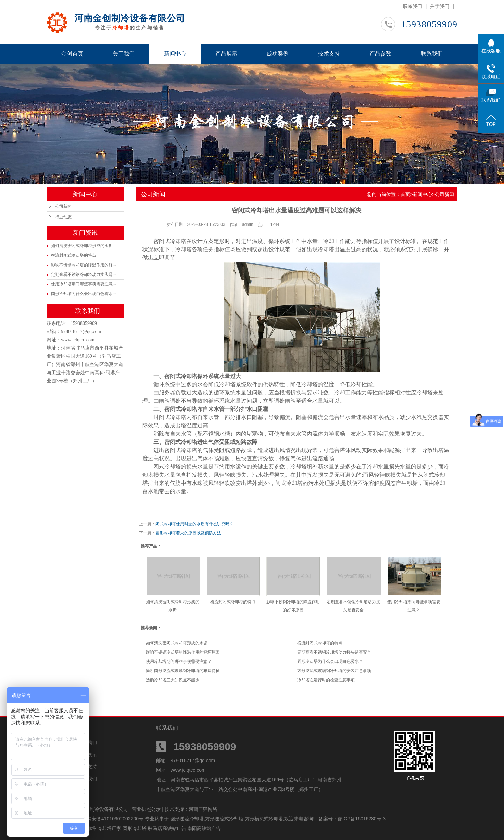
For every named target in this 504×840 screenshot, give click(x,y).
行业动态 (63, 217)
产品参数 (380, 54)
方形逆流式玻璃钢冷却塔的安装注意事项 (334, 671)
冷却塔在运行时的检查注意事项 (326, 680)
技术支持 (329, 54)
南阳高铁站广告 (204, 828)
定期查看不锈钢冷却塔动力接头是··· (84, 275)
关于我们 (440, 6)
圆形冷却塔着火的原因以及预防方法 (188, 533)
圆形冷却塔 (135, 828)
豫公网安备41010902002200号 (110, 819)
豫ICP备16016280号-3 (362, 819)
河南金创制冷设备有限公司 (130, 18)
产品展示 (226, 54)
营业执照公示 (146, 809)
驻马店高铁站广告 (168, 828)
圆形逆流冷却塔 (187, 819)
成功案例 (278, 54)
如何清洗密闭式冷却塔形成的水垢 (82, 246)
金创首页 (72, 54)
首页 (405, 194)
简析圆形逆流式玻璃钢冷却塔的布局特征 (183, 671)
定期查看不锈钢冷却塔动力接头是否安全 (334, 652)
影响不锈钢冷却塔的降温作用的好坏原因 (183, 652)
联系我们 (413, 6)
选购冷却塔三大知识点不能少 (173, 680)
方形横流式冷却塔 (264, 819)
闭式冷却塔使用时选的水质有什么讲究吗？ (194, 524)
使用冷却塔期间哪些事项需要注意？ (179, 661)
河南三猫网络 (203, 809)
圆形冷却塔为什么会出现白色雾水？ (330, 661)
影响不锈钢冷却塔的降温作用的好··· (84, 265)
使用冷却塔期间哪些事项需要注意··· (84, 284)
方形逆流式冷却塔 (224, 819)
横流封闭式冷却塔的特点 (74, 255)
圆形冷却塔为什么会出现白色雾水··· (84, 294)
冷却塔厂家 (110, 828)
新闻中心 (175, 54)
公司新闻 (63, 206)
